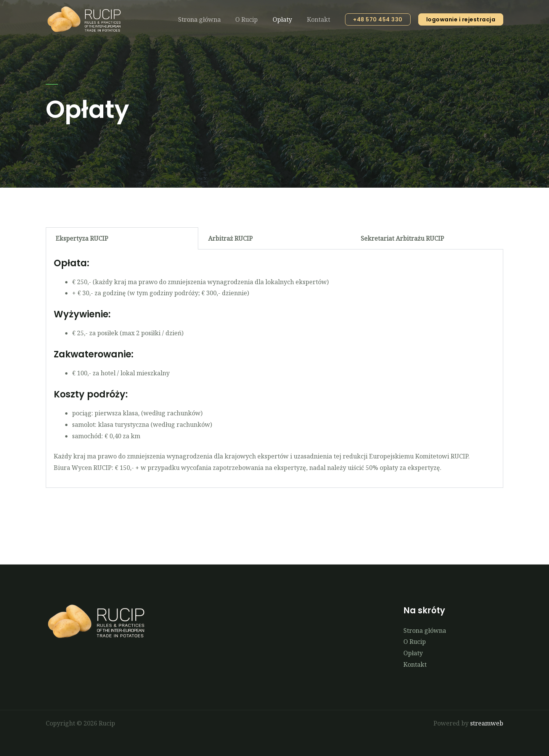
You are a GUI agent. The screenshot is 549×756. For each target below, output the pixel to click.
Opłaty (286, 19)
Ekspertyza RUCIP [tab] (82, 238)
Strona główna (208, 19)
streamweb (487, 723)
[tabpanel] (274, 369)
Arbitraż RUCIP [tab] (230, 238)
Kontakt (320, 19)
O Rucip (253, 19)
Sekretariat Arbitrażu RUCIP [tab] (402, 238)
